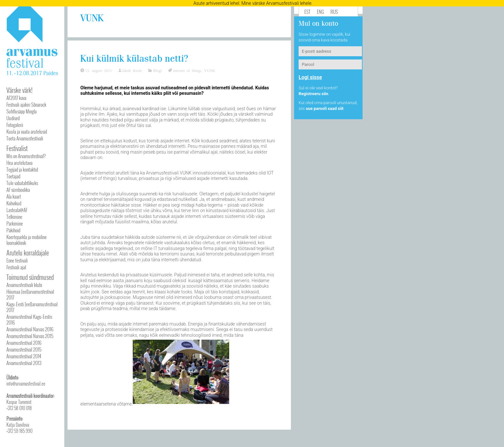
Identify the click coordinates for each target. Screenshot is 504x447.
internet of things (187, 70)
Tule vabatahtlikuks (22, 183)
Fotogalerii (15, 125)
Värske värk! (19, 90)
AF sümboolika (18, 190)
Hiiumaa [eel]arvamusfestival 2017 (30, 294)
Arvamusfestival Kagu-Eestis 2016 (29, 319)
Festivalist (17, 148)
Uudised (13, 118)
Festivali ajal (16, 267)
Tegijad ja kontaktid (22, 169)
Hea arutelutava (19, 163)
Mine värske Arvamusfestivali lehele (276, 3)
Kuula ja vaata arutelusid (27, 131)
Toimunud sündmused (30, 277)
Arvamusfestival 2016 (24, 343)
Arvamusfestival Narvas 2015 (30, 336)
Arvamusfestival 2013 (24, 363)
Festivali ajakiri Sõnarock (26, 104)
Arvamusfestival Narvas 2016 (30, 329)
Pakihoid (13, 230)
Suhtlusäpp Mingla (22, 111)
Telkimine (14, 217)
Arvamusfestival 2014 (24, 356)
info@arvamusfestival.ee (26, 384)
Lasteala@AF (17, 210)
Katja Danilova (18, 425)
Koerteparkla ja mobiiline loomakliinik (27, 240)
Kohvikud (14, 203)
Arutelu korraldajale (28, 253)
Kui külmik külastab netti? (134, 59)
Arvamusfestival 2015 (24, 349)
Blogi (157, 70)
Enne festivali (17, 260)
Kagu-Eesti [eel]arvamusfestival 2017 (32, 307)
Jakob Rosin (132, 70)
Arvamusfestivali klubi (24, 285)
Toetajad (13, 176)
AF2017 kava (16, 98)
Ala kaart (14, 196)
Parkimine (15, 223)
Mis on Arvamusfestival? (26, 156)
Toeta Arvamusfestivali (25, 138)
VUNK (210, 70)
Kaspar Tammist (19, 402)
